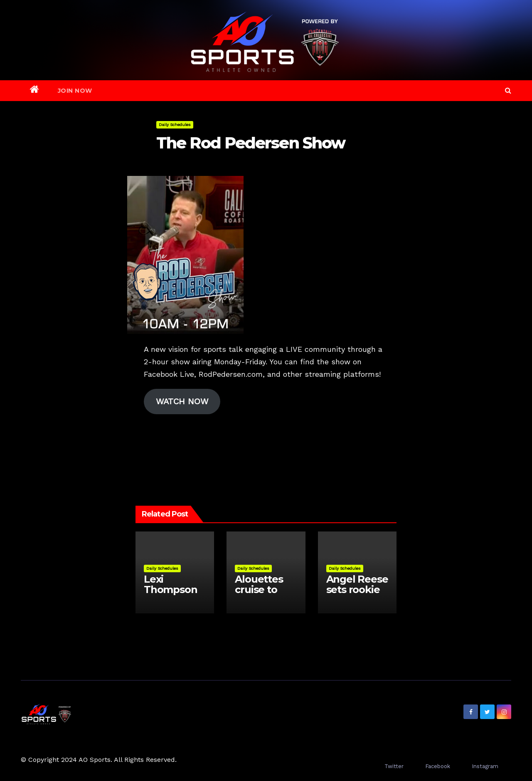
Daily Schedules (175, 125)
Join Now (75, 91)
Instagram (485, 766)
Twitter (394, 766)
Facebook (438, 766)
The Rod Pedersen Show (251, 143)
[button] (508, 90)
